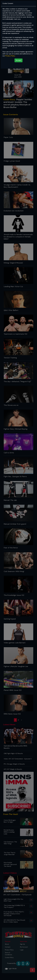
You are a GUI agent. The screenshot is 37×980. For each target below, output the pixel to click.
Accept (18, 60)
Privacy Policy (10, 56)
